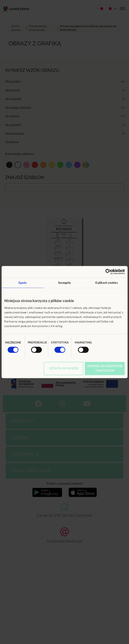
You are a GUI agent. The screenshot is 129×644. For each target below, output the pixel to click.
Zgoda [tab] (22, 283)
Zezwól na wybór (64, 368)
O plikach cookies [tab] (107, 283)
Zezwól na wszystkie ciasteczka (105, 368)
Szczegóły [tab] (65, 283)
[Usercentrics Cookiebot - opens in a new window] (108, 272)
